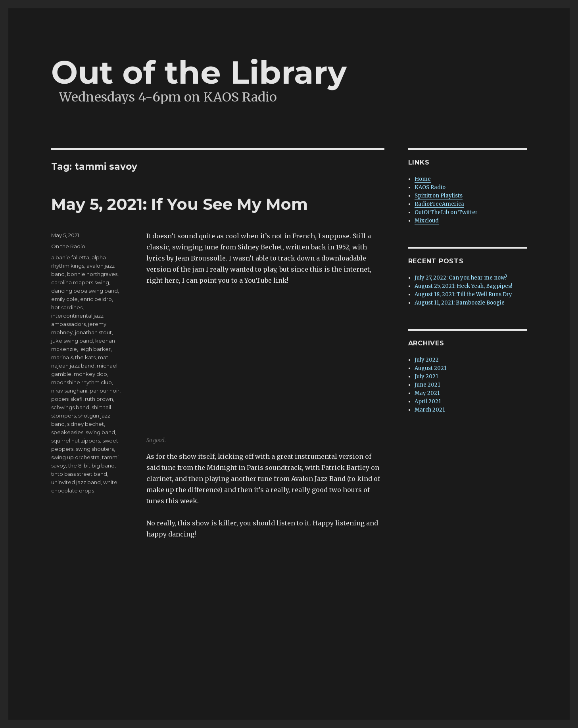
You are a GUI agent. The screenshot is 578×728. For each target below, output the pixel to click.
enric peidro (96, 299)
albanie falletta (70, 257)
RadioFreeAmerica (439, 204)
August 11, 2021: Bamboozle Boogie (460, 303)
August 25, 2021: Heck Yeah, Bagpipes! (463, 286)
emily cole (64, 299)
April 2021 (428, 401)
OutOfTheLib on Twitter (446, 212)
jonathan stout (93, 332)
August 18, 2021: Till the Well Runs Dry (463, 294)
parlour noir (105, 391)
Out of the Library (199, 72)
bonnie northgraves (92, 274)
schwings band (70, 407)
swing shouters (95, 449)
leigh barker (95, 349)
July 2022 (427, 360)
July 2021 (426, 376)
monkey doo (90, 374)
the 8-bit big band (91, 466)
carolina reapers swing (80, 282)
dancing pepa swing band (84, 291)
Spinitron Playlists (439, 196)
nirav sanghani (69, 391)
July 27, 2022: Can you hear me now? (461, 278)
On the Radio (68, 246)
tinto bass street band (79, 474)
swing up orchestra (75, 457)
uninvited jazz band (76, 482)
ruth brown (99, 399)
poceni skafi (67, 399)
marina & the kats (73, 357)
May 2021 (427, 393)
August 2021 (430, 368)
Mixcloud (427, 221)
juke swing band (72, 341)
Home (423, 179)
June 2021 (427, 385)
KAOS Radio (430, 187)
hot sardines (67, 307)
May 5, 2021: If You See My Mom (180, 204)
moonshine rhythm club (82, 382)
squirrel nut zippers (76, 441)
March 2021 (430, 410)
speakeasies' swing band (83, 432)
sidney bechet (85, 424)
